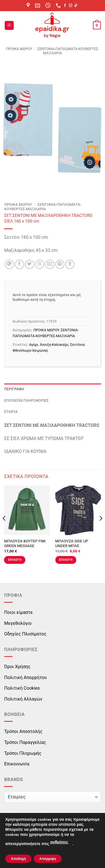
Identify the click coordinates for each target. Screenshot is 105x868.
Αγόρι (34, 345)
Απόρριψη (48, 859)
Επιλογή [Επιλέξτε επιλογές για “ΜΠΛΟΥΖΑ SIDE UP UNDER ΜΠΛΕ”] (66, 560)
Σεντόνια (78, 345)
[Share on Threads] (40, 264)
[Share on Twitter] (30, 264)
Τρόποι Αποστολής (23, 731)
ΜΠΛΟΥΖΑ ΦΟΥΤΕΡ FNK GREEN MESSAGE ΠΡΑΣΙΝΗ (25, 546)
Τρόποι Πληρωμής (23, 753)
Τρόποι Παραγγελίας (25, 742)
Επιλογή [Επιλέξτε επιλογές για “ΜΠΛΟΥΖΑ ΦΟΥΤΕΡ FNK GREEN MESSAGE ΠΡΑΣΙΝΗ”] (15, 560)
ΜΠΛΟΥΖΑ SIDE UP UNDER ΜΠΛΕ (72, 543)
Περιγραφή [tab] (14, 389)
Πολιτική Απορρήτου (25, 677)
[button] (9, 26)
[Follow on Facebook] (65, 6)
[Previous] (4, 530)
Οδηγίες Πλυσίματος (25, 634)
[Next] (101, 530)
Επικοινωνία (17, 764)
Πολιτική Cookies (22, 688)
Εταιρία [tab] (11, 412)
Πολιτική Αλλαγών (23, 699)
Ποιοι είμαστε (18, 612)
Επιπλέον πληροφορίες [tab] (26, 400)
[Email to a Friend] (50, 264)
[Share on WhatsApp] (9, 264)
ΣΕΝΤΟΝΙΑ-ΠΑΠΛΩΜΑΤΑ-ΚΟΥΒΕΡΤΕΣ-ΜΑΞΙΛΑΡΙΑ (43, 207)
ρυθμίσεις (59, 842)
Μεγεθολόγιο (18, 623)
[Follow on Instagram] (71, 6)
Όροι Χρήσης (17, 667)
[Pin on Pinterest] (60, 264)
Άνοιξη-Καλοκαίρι (54, 345)
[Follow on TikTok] (76, 6)
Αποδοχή (18, 859)
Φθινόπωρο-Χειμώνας (30, 350)
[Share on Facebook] (19, 264)
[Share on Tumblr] (70, 264)
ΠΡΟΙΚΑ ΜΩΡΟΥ (19, 49)
